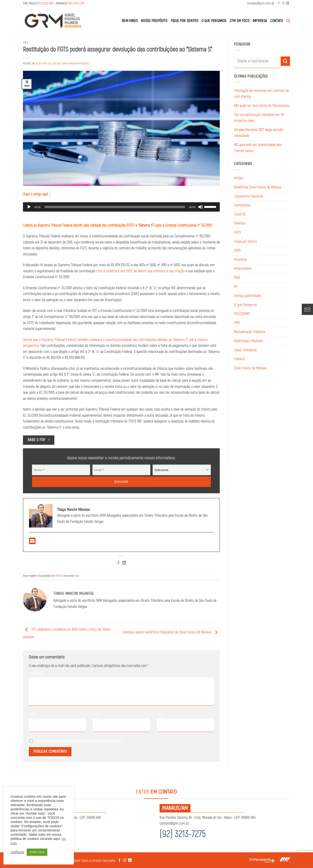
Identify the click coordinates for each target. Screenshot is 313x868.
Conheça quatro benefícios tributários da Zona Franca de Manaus (171, 632)
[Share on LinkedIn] (124, 563)
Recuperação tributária (250, 332)
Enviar (121, 481)
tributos (239, 359)
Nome (33, 714)
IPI (236, 287)
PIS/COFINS (242, 314)
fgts (77, 576)
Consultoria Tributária (249, 196)
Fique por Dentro (184, 21)
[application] (121, 207)
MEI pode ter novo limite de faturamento (262, 106)
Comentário (37, 673)
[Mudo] (201, 207)
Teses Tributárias (245, 350)
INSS (237, 278)
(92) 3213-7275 (183, 834)
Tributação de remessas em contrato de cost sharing (261, 94)
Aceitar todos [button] (37, 852)
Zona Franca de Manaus (250, 368)
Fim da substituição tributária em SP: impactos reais (259, 118)
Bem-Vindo (130, 21)
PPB (237, 323)
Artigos (239, 178)
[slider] (115, 207)
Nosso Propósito (154, 21)
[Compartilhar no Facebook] (119, 563)
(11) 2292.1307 (46, 3)
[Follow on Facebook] (279, 3)
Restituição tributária (248, 341)
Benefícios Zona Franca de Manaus (258, 187)
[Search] (288, 21)
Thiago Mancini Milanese (75, 64)
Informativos (243, 269)
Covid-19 (240, 214)
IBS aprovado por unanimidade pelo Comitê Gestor (258, 148)
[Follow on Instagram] (283, 3)
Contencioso (242, 205)
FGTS (25, 43)
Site (159, 714)
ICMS (237, 251)
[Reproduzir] (29, 207)
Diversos (240, 223)
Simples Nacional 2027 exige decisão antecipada (259, 133)
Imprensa (260, 21)
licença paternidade (247, 296)
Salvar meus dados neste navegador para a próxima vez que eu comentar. (79, 741)
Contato (276, 21)
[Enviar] (285, 61)
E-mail (97, 714)
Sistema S (146, 225)
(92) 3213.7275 (76, 3)
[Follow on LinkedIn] (288, 3)
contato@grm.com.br (261, 3)
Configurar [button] (17, 852)
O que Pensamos (214, 21)
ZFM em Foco (239, 21)
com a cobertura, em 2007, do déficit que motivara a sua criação (140, 271)
